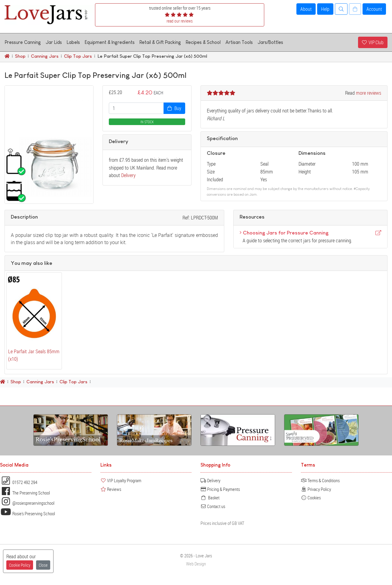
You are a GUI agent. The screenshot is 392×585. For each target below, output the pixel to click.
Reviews (111, 489)
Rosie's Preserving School (28, 513)
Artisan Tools (239, 42)
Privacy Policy (316, 489)
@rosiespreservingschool (27, 503)
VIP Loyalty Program (121, 480)
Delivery (128, 175)
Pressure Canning (23, 42)
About (306, 9)
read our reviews (180, 21)
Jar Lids (54, 42)
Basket (210, 498)
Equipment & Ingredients (110, 42)
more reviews (369, 93)
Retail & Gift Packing (160, 42)
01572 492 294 (19, 482)
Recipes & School (203, 42)
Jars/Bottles (270, 42)
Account (374, 9)
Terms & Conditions (320, 480)
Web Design (196, 564)
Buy (174, 108)
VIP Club (373, 42)
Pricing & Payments (220, 489)
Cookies (311, 498)
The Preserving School (25, 493)
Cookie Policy (20, 565)
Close (43, 565)
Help (325, 9)
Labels (73, 42)
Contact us (213, 506)
